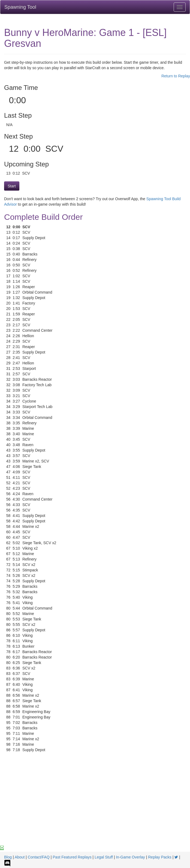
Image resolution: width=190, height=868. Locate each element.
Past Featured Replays (72, 857)
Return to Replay (176, 76)
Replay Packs (160, 857)
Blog (8, 857)
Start (12, 186)
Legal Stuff (104, 857)
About (20, 857)
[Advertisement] (95, 804)
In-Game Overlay (130, 857)
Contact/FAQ (39, 857)
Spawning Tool (20, 7)
